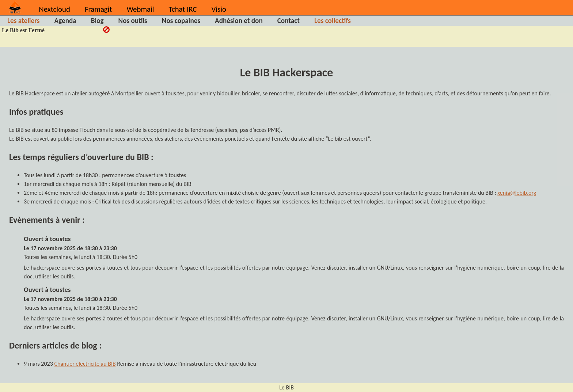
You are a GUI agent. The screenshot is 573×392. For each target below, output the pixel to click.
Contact (289, 21)
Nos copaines (181, 21)
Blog (97, 21)
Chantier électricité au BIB (85, 364)
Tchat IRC (183, 9)
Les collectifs (333, 21)
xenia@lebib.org (517, 193)
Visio (219, 9)
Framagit (98, 9)
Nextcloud (54, 9)
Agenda (65, 21)
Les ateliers (23, 21)
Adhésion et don (239, 21)
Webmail (140, 9)
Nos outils (133, 21)
